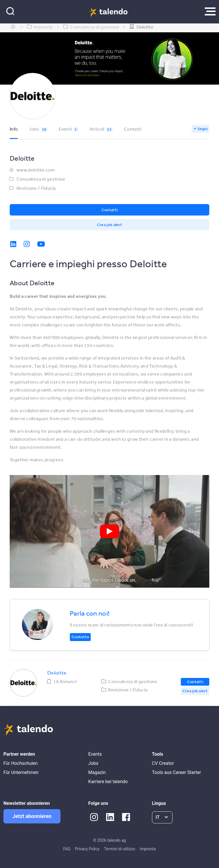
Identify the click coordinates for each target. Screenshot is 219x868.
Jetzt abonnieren (32, 816)
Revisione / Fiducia (36, 188)
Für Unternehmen (21, 772)
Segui (203, 129)
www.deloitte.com (36, 170)
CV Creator (163, 763)
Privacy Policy (87, 849)
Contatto (80, 637)
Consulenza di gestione (41, 179)
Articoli (101, 129)
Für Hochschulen (21, 763)
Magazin (97, 772)
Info (14, 129)
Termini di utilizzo (120, 849)
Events (95, 754)
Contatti (133, 129)
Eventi (68, 129)
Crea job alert (109, 225)
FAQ (67, 849)
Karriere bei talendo (108, 782)
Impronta (148, 849)
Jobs (38, 129)
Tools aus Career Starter (177, 772)
